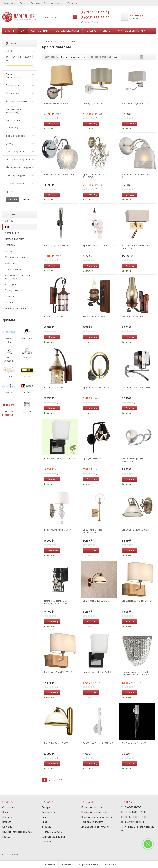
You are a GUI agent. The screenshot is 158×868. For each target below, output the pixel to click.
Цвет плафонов (20, 152)
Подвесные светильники (94, 812)
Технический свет (15, 269)
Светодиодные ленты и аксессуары (18, 277)
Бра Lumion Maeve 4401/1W (96, 388)
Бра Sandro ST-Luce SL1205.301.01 (92, 531)
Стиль (20, 144)
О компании (10, 3)
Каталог (13, 214)
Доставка (36, 3)
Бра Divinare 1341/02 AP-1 (56, 103)
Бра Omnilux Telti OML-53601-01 (59, 174)
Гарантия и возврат (54, 3)
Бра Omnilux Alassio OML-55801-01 (137, 389)
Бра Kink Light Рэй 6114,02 (56, 245)
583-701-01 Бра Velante (132, 317)
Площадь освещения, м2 (20, 76)
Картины (10, 302)
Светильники (40, 31)
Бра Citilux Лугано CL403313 (57, 743)
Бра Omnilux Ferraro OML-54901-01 (137, 176)
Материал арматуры (20, 167)
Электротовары (14, 290)
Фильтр (12, 43)
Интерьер (20, 128)
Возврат (7, 822)
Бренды (6, 837)
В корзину (52, 124)
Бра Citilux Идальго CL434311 (135, 530)
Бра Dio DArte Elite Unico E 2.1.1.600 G (95, 176)
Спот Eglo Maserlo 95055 (95, 103)
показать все (9, 415)
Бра (23, 31)
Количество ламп (20, 101)
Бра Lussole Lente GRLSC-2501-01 (60, 459)
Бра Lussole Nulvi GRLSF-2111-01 (137, 601)
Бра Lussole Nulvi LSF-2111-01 (58, 672)
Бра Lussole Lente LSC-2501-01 (97, 672)
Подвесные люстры (91, 807)
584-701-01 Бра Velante (94, 317)
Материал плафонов (20, 159)
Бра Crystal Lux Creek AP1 (134, 743)
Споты (107, 31)
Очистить (27, 200)
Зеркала (9, 296)
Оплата (23, 3)
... (152, 31)
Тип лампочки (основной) (20, 111)
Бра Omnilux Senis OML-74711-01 (99, 245)
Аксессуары (11, 284)
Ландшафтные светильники (96, 827)
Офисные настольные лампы (97, 817)
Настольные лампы (67, 31)
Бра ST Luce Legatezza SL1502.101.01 (132, 460)
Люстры (10, 31)
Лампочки (10, 263)
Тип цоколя (20, 120)
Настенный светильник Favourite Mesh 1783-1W (56, 602)
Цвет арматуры (20, 175)
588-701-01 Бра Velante (55, 317)
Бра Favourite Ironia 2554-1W (58, 530)
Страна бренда (20, 183)
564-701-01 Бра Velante (55, 388)
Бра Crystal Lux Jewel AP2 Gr (135, 103)
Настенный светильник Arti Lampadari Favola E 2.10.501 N (136, 673)
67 (60, 780)
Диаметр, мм (20, 85)
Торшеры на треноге (92, 822)
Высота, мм (20, 93)
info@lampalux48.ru (135, 822)
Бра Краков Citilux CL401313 (96, 601)
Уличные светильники (131, 31)
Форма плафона (20, 136)
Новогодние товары (16, 308)
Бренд (20, 191)
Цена (20, 51)
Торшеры (91, 31)
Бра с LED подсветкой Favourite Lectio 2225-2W (137, 247)
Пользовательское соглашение (19, 832)
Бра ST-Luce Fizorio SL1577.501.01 (99, 743)
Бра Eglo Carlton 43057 (94, 459)
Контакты (72, 3)
